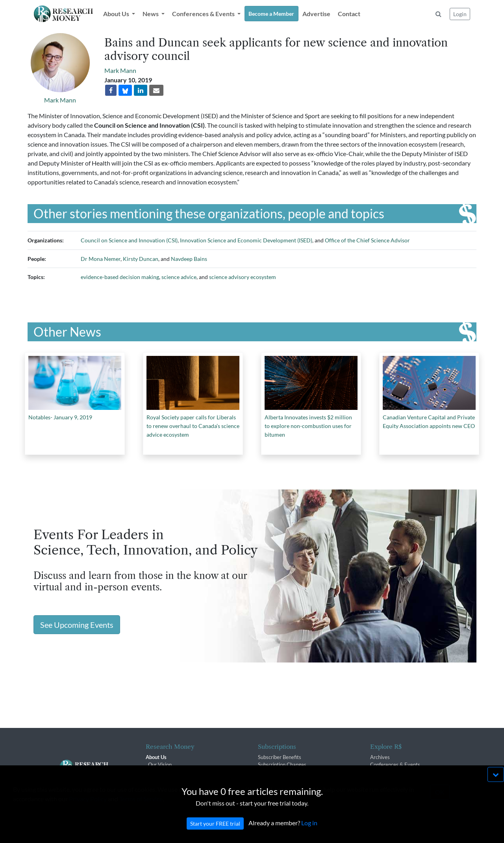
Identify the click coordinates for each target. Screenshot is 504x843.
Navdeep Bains (189, 259)
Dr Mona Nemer (101, 259)
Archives (380, 757)
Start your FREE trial (215, 831)
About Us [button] (117, 14)
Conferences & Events (395, 765)
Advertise (316, 14)
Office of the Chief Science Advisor (367, 240)
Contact (349, 14)
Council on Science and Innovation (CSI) (129, 240)
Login (460, 14)
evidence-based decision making (120, 277)
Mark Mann (60, 100)
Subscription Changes (282, 765)
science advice (179, 277)
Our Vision (160, 765)
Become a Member (271, 14)
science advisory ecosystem (243, 277)
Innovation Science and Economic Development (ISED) (246, 240)
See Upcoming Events (77, 625)
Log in (309, 831)
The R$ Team (163, 772)
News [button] (151, 14)
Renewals (269, 772)
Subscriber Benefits (280, 757)
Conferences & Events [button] (204, 14)
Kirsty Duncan (141, 259)
